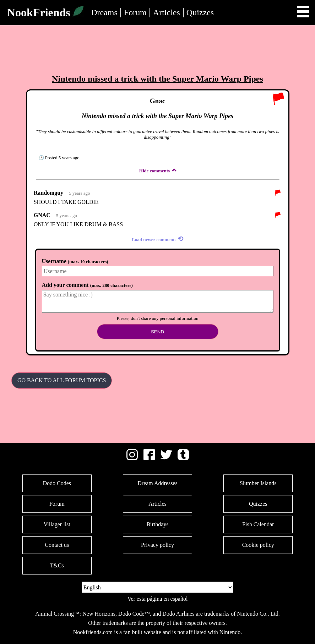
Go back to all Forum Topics (62, 380)
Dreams (104, 12)
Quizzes (200, 12)
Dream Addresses (157, 483)
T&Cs (57, 565)
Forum (135, 12)
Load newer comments (157, 239)
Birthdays (157, 524)
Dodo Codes (57, 483)
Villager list (57, 524)
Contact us (57, 545)
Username (75, 261)
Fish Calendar (258, 524)
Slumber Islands (258, 483)
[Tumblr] (183, 458)
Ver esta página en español (158, 599)
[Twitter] (166, 458)
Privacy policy (157, 545)
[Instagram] (132, 458)
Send (157, 332)
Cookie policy (258, 545)
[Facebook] (149, 458)
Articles (167, 12)
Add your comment (87, 285)
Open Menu (303, 12)
